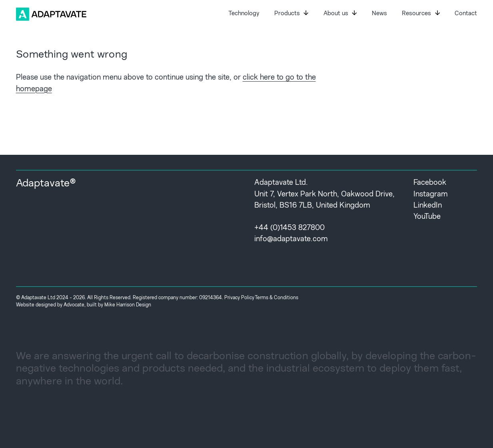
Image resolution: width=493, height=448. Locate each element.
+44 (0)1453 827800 (289, 228)
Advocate (74, 305)
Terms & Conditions (276, 298)
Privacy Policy (239, 298)
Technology (244, 14)
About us (340, 14)
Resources (421, 14)
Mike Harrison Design (128, 305)
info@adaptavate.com (291, 239)
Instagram (431, 195)
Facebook (430, 183)
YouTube (427, 217)
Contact (466, 14)
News (379, 14)
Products (291, 14)
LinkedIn (428, 206)
